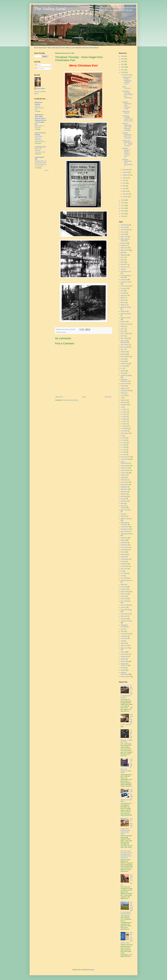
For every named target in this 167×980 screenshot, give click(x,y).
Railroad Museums (126, 580)
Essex (123, 359)
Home (84, 397)
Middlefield (124, 487)
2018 (123, 203)
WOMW (123, 670)
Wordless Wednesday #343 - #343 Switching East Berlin (127, 127)
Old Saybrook (125, 529)
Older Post (108, 397)
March (125, 191)
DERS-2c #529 (125, 324)
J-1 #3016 (124, 419)
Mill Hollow (124, 492)
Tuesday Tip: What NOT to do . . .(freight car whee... (127, 143)
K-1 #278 (123, 438)
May (124, 186)
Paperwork (124, 543)
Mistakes (123, 494)
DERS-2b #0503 (126, 314)
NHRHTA (123, 516)
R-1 (122, 571)
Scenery (123, 607)
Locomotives (124, 482)
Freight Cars (124, 364)
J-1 (122, 407)
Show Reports (125, 614)
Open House (124, 531)
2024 (123, 62)
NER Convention (126, 510)
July (124, 180)
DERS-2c (124, 322)
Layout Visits (125, 473)
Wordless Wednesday (124, 673)
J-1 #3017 (124, 421)
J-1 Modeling (125, 428)
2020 (123, 73)
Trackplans (124, 636)
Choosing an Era (126, 271)
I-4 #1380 (124, 395)
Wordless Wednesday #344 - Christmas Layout (127, 105)
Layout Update (125, 470)
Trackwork (124, 638)
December (126, 75)
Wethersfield (124, 661)
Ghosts (123, 371)
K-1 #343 (123, 440)
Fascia (123, 361)
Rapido (123, 584)
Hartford (123, 386)
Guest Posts (124, 384)
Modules (123, 499)
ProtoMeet (124, 564)
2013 (123, 216)
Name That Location (124, 507)
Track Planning (125, 634)
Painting (123, 540)
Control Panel (125, 286)
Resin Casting (125, 592)
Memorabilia (124, 485)
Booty (122, 262)
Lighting (123, 478)
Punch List (124, 569)
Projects (123, 562)
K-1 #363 (123, 447)
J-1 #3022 (124, 426)
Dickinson (124, 352)
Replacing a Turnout (126, 112)
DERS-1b (124, 305)
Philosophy (124, 545)
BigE (122, 253)
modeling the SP (40, 147)
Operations (124, 538)
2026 (123, 56)
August (125, 178)
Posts (38, 65)
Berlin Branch (125, 250)
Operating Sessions (127, 534)
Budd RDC (124, 264)
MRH (122, 504)
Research (124, 589)
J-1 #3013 (124, 414)
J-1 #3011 (124, 412)
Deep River (124, 295)
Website (123, 659)
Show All (46, 170)
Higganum (124, 388)
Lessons (123, 475)
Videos (123, 652)
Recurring (124, 587)
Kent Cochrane (125, 457)
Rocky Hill (124, 599)
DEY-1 (123, 329)
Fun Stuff (123, 366)
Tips (122, 629)
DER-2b (123, 303)
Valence (123, 643)
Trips (122, 641)
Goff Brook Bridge (126, 375)
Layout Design (125, 466)
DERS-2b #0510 (126, 318)
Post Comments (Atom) (71, 400)
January (125, 197)
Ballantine (124, 245)
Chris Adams (41, 89)
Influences (124, 402)
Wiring (123, 668)
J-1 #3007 (124, 410)
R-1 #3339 (124, 573)
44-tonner (124, 227)
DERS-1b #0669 (126, 307)
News (122, 514)
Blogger (92, 970)
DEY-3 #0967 (125, 334)
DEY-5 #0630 (125, 347)
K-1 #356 (123, 443)
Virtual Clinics (125, 654)
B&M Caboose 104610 (125, 240)
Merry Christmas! (127, 87)
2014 (123, 214)
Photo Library (125, 547)
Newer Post (59, 397)
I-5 (121, 398)
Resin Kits (124, 594)
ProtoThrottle (125, 566)
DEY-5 (123, 336)
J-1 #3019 (124, 424)
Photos (123, 552)
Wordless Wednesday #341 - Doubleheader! (127, 163)
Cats (122, 269)
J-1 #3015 (124, 417)
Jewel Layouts (125, 433)
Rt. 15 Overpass (126, 601)
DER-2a (123, 300)
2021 (123, 70)
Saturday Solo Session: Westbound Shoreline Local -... (127, 81)
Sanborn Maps (125, 605)
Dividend (123, 354)
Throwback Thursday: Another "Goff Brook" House (128, 118)
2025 (123, 59)
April (124, 189)
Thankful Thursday (126, 621)
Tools (122, 631)
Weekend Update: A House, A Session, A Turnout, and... (126, 153)
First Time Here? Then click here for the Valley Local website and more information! (66, 48)
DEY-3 (123, 331)
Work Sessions (125, 677)
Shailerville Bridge (126, 610)
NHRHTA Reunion (126, 519)
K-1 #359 (123, 445)
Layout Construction (124, 462)
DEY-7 (123, 349)
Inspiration (124, 405)
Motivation (124, 501)
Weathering (124, 657)
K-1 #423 (123, 450)
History (123, 393)
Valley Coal (124, 646)
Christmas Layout (126, 282)
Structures (124, 619)
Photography (125, 550)
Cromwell (124, 288)
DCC (122, 291)
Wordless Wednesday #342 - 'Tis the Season (127, 135)
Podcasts (123, 554)
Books (123, 260)
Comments (40, 69)
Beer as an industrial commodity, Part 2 (40, 150)
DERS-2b (124, 311)
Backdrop (124, 243)
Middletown (124, 489)
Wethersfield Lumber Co (124, 665)
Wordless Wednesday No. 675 (39, 108)
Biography (124, 255)
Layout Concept (125, 459)
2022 (123, 67)
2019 (123, 200)
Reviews (123, 596)
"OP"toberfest (125, 225)
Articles (123, 234)
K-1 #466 (123, 452)
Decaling (123, 293)
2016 (123, 208)
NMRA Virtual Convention (125, 523)
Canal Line (124, 267)
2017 (123, 206)
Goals (122, 373)
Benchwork (124, 248)
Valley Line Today (126, 648)
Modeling (123, 496)
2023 (123, 64)
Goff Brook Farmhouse (124, 380)
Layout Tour (124, 468)
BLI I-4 (123, 257)
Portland (123, 557)
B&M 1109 (124, 237)
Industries (124, 400)
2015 (123, 211)
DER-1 (123, 298)
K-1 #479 (123, 455)
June (124, 183)
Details (123, 326)
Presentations (125, 559)
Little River (124, 480)
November (126, 170)
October (125, 172)
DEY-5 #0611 (125, 345)
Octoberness (125, 527)
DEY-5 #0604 (125, 338)
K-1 (122, 436)
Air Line (123, 232)
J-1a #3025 (124, 431)
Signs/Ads (124, 616)
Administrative (125, 230)
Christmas (63, 332)
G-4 (122, 368)
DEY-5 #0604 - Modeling (125, 341)
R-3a (122, 576)
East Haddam (125, 357)
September (126, 175)
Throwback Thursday (124, 626)
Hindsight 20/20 (125, 391)
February (126, 194)
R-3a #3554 (124, 578)
